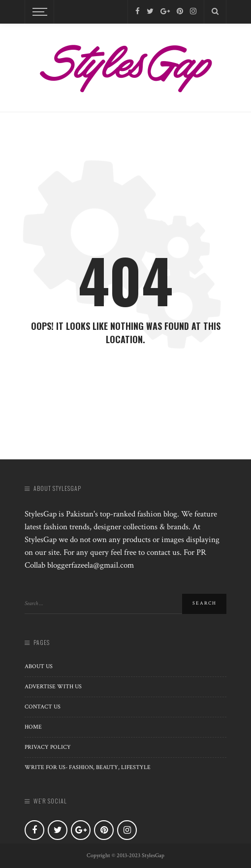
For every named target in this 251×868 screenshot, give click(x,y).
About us (39, 666)
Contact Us (43, 707)
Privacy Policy (48, 747)
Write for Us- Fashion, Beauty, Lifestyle (88, 767)
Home (33, 727)
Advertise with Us (53, 687)
